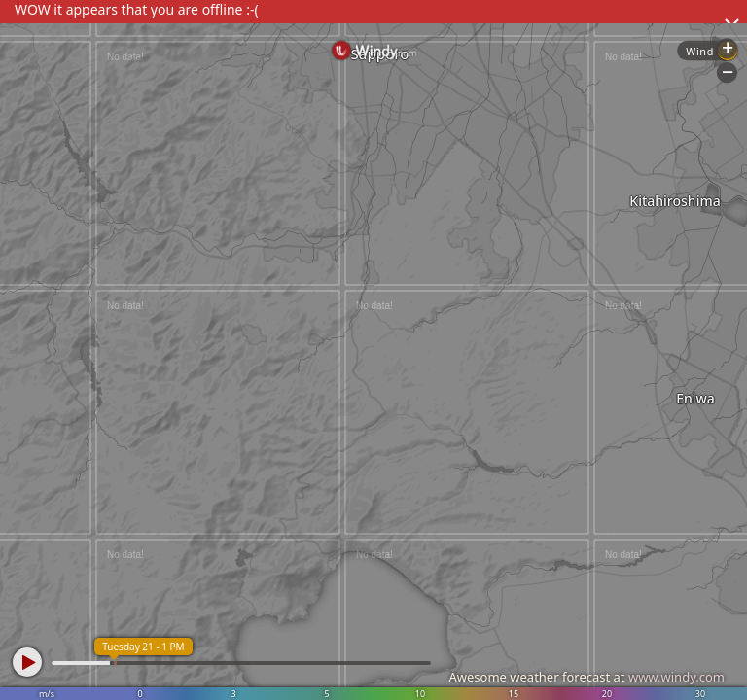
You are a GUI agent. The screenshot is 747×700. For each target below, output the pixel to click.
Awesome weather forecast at (587, 677)
